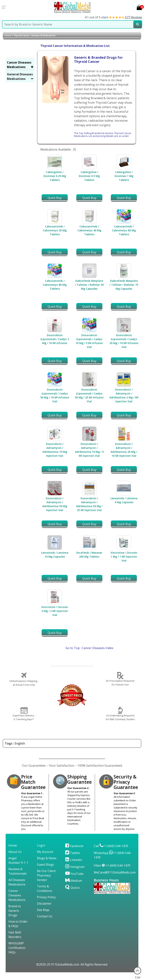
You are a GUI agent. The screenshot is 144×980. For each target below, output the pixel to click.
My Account (45, 852)
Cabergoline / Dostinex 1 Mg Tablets (124, 176)
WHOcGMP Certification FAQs (17, 948)
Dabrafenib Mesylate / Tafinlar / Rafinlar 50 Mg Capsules (89, 285)
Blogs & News (47, 858)
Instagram (75, 867)
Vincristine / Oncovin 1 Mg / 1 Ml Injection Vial (124, 557)
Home (8, 36)
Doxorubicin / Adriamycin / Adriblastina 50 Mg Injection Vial (55, 504)
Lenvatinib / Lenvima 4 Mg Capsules (124, 500)
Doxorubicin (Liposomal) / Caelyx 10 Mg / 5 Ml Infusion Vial (89, 341)
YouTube (74, 874)
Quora (72, 888)
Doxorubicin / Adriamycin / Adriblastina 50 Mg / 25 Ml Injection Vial (89, 504)
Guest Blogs (45, 865)
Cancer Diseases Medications (17, 895)
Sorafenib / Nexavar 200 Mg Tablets (89, 555)
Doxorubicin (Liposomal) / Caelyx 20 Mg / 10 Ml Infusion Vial (124, 341)
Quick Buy (55, 198)
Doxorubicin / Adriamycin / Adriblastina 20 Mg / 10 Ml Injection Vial (124, 450)
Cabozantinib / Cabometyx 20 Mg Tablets (55, 230)
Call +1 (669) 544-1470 (111, 846)
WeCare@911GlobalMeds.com (115, 872)
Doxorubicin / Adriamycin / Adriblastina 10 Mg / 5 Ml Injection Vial (89, 450)
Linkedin (74, 860)
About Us (15, 852)
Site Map (43, 910)
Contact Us (45, 916)
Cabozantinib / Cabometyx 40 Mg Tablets (89, 230)
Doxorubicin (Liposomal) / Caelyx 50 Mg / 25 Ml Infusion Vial (89, 395)
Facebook (74, 846)
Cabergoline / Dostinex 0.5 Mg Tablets (89, 176)
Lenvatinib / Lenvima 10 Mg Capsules (55, 555)
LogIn (41, 845)
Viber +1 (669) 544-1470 (112, 865)
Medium (74, 881)
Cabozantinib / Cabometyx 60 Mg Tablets (124, 230)
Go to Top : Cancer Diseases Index (89, 648)
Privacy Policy (46, 897)
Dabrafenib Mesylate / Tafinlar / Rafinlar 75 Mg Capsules (124, 285)
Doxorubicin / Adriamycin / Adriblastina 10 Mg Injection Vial (55, 450)
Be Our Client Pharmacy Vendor (46, 875)
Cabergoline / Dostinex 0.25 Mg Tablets (55, 176)
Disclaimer (44, 904)
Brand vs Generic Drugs (15, 911)
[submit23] (138, 24)
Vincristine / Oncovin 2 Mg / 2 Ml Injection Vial (55, 611)
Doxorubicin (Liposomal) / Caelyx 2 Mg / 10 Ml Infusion (55, 339)
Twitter (73, 853)
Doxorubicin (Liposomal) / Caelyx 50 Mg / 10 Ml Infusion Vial (55, 395)
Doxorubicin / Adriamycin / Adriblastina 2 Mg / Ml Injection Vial (124, 395)
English (20, 743)
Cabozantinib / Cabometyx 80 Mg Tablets (55, 285)
